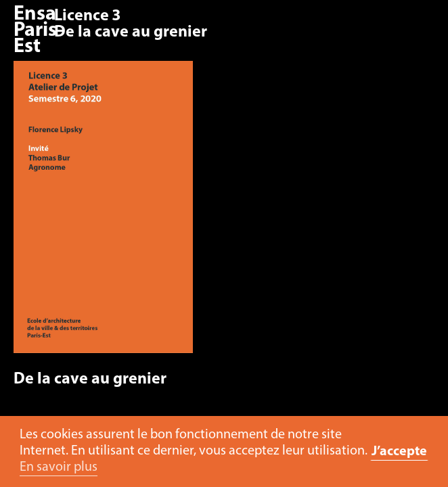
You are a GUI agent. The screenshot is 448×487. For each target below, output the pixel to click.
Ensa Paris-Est (39, 31)
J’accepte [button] (399, 452)
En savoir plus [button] (59, 467)
